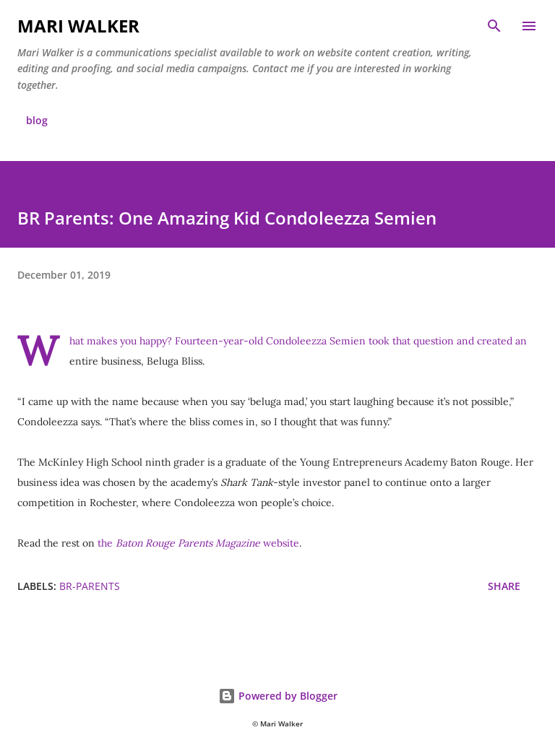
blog (37, 120)
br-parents (90, 586)
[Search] (494, 26)
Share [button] (504, 586)
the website (198, 543)
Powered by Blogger (278, 696)
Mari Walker (78, 26)
